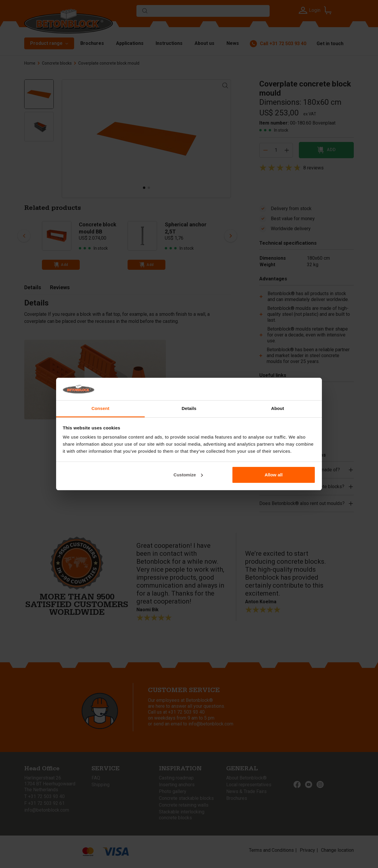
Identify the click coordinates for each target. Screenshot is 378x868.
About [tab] (278, 408)
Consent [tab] (101, 408)
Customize (188, 475)
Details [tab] (189, 408)
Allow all (274, 475)
